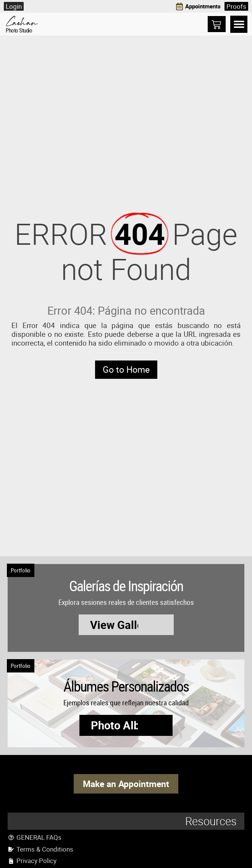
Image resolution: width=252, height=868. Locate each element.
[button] (239, 24)
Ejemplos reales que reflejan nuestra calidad (126, 703)
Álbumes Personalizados (126, 686)
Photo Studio (19, 30)
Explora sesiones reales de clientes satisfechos (126, 602)
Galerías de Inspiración (126, 585)
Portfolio (21, 570)
